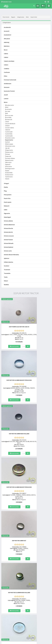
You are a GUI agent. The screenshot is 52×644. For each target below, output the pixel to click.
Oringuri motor (9, 150)
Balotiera (7, 46)
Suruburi (7, 266)
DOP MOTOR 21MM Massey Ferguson (13, 539)
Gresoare (7, 87)
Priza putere (8, 195)
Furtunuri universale (10, 80)
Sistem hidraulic (9, 243)
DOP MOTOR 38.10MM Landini (39, 493)
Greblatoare (8, 84)
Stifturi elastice (8, 262)
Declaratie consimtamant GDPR (35, 611)
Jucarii (6, 95)
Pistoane (8, 154)
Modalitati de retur (6, 606)
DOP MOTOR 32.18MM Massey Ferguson (39, 318)
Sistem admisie (8, 221)
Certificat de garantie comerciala (9, 608)
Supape (7, 171)
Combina (6, 69)
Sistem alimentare (9, 225)
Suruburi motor (9, 175)
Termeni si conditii (32, 601)
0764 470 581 (31, 584)
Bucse (6, 50)
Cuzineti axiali (9, 132)
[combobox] (17, 337)
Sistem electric (8, 232)
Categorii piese (21, 17)
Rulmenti (7, 206)
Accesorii (7, 31)
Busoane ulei (9, 119)
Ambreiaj (7, 42)
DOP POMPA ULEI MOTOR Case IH (13, 318)
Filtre (6, 76)
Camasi (7, 122)
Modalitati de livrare (6, 601)
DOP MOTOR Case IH (39, 538)
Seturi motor (8, 166)
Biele (6, 113)
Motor (28, 17)
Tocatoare (7, 270)
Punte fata (7, 198)
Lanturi (6, 99)
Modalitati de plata (6, 603)
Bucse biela (8, 117)
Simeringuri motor (10, 169)
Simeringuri (7, 217)
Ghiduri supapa (9, 144)
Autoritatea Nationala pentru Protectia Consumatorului (36, 608)
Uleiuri (6, 281)
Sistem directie (8, 228)
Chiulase (7, 126)
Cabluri (6, 57)
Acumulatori (8, 35)
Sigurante (7, 213)
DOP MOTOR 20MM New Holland (13, 362)
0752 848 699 (31, 582)
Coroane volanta (9, 128)
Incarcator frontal (9, 91)
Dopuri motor (35, 17)
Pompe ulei (8, 156)
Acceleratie (7, 27)
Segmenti (8, 164)
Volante (7, 179)
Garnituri (7, 142)
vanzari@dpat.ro (32, 588)
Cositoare (7, 72)
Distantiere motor (10, 138)
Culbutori (8, 130)
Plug (5, 191)
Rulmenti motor (9, 160)
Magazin (13, 17)
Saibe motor (8, 162)
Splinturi (7, 258)
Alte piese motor (10, 105)
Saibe (6, 210)
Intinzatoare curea (10, 146)
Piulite (6, 187)
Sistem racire (8, 251)
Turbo (6, 277)
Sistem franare (8, 240)
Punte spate (8, 202)
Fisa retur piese (5, 610)
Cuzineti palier (9, 136)
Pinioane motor (9, 152)
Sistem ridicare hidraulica (11, 255)
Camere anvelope (9, 61)
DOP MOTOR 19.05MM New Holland (39, 406)
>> (48, 565)
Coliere (6, 65)
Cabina (6, 54)
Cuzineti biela (9, 134)
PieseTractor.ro (31, 642)
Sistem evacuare (9, 236)
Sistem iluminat (9, 247)
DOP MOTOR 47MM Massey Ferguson (13, 450)
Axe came (8, 111)
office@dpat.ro (32, 590)
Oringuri (6, 183)
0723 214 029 (31, 580)
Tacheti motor (9, 177)
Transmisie (7, 273)
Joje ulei (7, 148)
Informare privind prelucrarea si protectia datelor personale (39, 604)
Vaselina (6, 285)
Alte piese (7, 39)
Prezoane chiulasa (10, 158)
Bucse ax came (9, 115)
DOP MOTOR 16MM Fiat (13, 406)
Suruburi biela (9, 173)
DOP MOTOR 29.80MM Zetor (39, 449)
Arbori (7, 107)
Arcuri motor (8, 109)
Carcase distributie (10, 124)
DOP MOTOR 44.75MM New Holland (13, 493)
